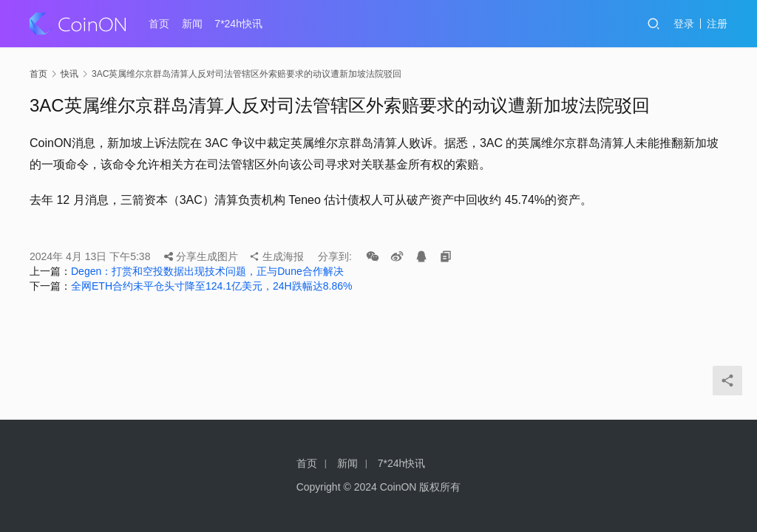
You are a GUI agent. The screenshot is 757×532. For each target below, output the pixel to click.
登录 (684, 24)
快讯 (69, 74)
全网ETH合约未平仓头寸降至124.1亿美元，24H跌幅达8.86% (211, 286)
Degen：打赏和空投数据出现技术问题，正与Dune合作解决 (207, 271)
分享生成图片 (201, 256)
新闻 (192, 24)
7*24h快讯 (238, 24)
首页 (159, 24)
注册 (717, 24)
